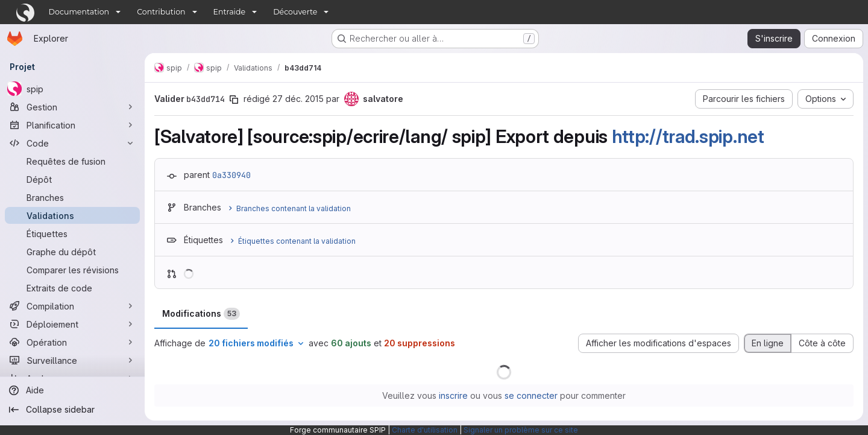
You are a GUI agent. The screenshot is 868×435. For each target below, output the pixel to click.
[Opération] (72, 342)
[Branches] (72, 197)
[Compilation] (72, 306)
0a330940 (231, 175)
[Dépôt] (72, 179)
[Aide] (72, 390)
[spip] (72, 89)
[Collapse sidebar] (72, 410)
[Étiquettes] (72, 233)
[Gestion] (72, 107)
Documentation (79, 12)
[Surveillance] (72, 360)
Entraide (230, 12)
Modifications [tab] (201, 314)
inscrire (453, 395)
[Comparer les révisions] (72, 270)
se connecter (531, 395)
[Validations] (72, 215)
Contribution (161, 12)
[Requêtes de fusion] (72, 161)
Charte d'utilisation (425, 430)
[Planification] (72, 125)
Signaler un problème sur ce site (521, 430)
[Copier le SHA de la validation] (234, 100)
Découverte (295, 12)
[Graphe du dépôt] (72, 252)
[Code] (72, 143)
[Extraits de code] (72, 288)
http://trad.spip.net (688, 136)
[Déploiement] (72, 324)
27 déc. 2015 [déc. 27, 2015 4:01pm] (298, 99)
